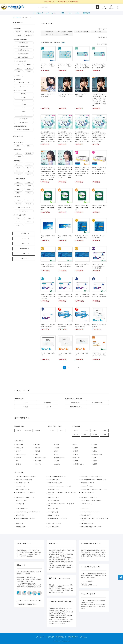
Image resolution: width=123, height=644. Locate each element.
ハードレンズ (29, 35)
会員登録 (104, 9)
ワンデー (18, 32)
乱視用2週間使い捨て (24, 46)
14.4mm (18, 189)
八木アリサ (38, 464)
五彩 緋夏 (57, 448)
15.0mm (29, 193)
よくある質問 (50, 637)
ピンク (29, 168)
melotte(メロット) (53, 512)
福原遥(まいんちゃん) (41, 457)
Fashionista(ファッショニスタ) (89, 497)
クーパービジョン (24, 119)
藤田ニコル (76, 457)
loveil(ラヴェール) (53, 509)
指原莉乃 (37, 451)
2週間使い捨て (29, 32)
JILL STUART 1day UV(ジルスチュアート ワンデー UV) (62, 505)
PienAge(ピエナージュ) (55, 523)
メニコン (24, 104)
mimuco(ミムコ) (20, 515)
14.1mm (29, 182)
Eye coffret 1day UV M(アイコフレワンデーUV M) (94, 489)
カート (118, 9)
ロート (24, 108)
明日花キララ (20, 445)
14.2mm (18, 186)
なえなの (57, 454)
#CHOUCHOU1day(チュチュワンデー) (91, 527)
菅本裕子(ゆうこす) (21, 454)
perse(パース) (20, 523)
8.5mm (29, 65)
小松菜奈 (76, 448)
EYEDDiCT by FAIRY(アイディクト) (25, 492)
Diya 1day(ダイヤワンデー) (88, 486)
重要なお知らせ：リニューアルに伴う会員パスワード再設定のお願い (61, 2)
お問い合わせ (83, 637)
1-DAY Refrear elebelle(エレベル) (57, 476)
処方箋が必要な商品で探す (24, 130)
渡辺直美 (95, 464)
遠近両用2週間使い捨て (24, 57)
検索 (98, 7)
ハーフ (29, 200)
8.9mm (29, 72)
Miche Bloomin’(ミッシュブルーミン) (91, 512)
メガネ (77, 13)
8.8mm (18, 72)
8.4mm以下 (18, 65)
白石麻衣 (76, 451)
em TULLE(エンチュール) (23, 489)
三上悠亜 (57, 461)
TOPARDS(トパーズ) (54, 527)
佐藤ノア (57, 451)
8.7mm (29, 68)
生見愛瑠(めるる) (97, 454)
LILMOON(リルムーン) (22, 509)
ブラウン (18, 164)
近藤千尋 (95, 448)
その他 (29, 175)
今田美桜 (57, 445)
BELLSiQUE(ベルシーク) (23, 483)
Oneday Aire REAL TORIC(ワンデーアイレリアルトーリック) (94, 519)
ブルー (29, 171)
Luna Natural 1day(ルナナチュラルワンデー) (28, 512)
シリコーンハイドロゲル (24, 83)
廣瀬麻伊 (18, 457)
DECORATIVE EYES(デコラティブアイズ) (60, 486)
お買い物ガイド (40, 637)
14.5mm (29, 189)
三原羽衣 (76, 461)
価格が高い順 (57, 42)
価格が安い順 (49, 42)
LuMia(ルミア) (85, 509)
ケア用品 (62, 13)
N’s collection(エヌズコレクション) (58, 518)
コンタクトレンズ (38, 13)
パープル (18, 175)
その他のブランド (24, 122)
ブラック (29, 164)
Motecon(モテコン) (86, 515)
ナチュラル (18, 200)
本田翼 (94, 457)
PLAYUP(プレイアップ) (87, 523)
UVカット (29, 204)
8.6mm (18, 68)
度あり (18, 146)
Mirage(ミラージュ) (54, 515)
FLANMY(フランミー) (54, 501)
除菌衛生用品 (86, 13)
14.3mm (29, 186)
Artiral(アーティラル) (54, 479)
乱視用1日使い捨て (24, 43)
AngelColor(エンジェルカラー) (24, 479)
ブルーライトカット (24, 86)
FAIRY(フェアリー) (53, 497)
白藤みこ (95, 451)
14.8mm (18, 193)
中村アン (76, 454)
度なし (29, 146)
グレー (18, 168)
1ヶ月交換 (18, 35)
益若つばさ (38, 461)
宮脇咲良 (95, 461)
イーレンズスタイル (17, 18)
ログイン (111, 9)
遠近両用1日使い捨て (24, 54)
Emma (75, 445)
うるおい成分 (18, 204)
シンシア (24, 115)
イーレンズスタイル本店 (16, 7)
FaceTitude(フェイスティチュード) (25, 497)
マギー (18, 461)
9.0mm (18, 75)
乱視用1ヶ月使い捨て (24, 50)
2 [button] (69, 368)
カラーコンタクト (51, 13)
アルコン (24, 97)
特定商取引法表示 (73, 637)
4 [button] (78, 368)
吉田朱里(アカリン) (79, 464)
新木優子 (37, 445)
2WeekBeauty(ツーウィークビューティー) (92, 476)
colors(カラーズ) (20, 486)
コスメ (70, 13)
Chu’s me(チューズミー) (87, 483)
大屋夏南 (95, 445)
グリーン (18, 171)
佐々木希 (18, 451)
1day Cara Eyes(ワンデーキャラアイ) (26, 476)
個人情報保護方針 (61, 637)
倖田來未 (37, 448)
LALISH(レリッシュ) (86, 504)
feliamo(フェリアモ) (21, 501)
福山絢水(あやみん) (59, 457)
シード (24, 101)
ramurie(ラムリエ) (21, 527)
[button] (83, 368)
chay (36, 454)
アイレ (24, 112)
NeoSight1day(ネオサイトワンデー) (25, 518)
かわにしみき (20, 448)
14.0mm (18, 182)
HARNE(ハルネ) (20, 504)
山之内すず (57, 464)
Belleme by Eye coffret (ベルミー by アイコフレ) (94, 479)
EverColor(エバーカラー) (87, 492)
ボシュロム (24, 94)
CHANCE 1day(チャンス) (55, 483)
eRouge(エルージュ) (54, 489)
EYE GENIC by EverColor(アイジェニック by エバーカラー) (62, 493)
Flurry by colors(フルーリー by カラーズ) (92, 501)
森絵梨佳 (18, 464)
